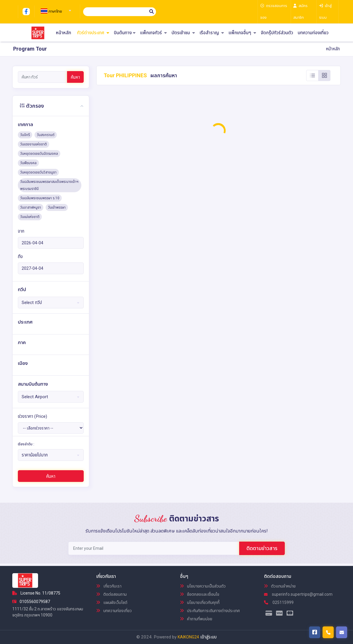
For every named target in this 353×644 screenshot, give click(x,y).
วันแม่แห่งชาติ (30, 217)
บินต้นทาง (125, 33)
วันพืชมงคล (28, 163)
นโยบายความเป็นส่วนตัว (203, 586)
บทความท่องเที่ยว (313, 33)
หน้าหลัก (64, 33)
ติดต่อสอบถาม (112, 594)
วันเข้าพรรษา (57, 207)
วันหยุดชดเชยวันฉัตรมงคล (39, 154)
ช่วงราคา (32, 416)
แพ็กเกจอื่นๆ (242, 33)
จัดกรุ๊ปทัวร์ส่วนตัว (277, 33)
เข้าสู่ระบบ (208, 637)
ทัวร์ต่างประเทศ (93, 33)
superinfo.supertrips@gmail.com (298, 594)
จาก (21, 231)
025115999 (279, 602)
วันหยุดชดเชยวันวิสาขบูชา (38, 172)
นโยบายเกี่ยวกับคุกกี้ (200, 602)
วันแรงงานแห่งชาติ (34, 144)
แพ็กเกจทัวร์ (154, 33)
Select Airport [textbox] (35, 397)
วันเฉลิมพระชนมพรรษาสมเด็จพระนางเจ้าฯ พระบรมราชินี (49, 185)
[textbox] (55, 11)
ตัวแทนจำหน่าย (280, 586)
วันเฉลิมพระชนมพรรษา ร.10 (40, 198)
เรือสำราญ (212, 33)
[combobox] (55, 9)
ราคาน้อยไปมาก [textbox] (35, 455)
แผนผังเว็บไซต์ (112, 602)
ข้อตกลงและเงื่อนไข (200, 594)
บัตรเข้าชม (183, 33)
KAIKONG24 (188, 637)
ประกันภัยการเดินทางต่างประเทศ (210, 611)
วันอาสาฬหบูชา (31, 207)
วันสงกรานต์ (46, 135)
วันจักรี (25, 135)
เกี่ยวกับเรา (109, 586)
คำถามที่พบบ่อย (196, 619)
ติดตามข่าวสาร (262, 548)
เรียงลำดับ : (26, 444)
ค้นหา (75, 77)
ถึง (20, 257)
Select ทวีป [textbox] (32, 303)
